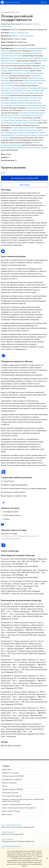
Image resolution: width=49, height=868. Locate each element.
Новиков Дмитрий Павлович (36, 108)
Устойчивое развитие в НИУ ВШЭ (13, 776)
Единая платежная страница (11, 811)
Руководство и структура (10, 773)
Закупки (5, 786)
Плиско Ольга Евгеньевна (32, 120)
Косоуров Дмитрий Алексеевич (20, 90)
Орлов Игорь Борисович (31, 110)
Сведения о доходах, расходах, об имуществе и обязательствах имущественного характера (23, 800)
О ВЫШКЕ (6, 766)
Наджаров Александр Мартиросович (34, 105)
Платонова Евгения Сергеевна (12, 120)
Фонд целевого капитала (10, 793)
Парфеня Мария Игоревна (10, 115)
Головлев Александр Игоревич (23, 63)
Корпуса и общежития (9, 783)
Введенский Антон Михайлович (12, 58)
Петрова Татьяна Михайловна (12, 118)
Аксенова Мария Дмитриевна (24, 48)
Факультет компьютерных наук (22, 36)
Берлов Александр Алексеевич (19, 53)
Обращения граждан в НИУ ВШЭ (12, 789)
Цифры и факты (7, 769)
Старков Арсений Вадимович (28, 133)
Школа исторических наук (19, 33)
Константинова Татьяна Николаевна (14, 88)
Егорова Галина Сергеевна (22, 73)
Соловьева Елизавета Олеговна (20, 130)
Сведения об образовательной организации (16, 804)
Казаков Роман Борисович (27, 83)
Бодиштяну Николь (16, 56)
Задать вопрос (25, 185)
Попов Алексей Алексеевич (27, 123)
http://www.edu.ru (8, 839)
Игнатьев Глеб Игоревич (9, 83)
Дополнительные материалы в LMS (24, 178)
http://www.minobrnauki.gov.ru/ (12, 825)
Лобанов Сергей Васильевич (20, 98)
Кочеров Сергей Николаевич (22, 93)
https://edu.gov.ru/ (8, 832)
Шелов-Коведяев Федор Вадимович (13, 148)
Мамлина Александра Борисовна (30, 103)
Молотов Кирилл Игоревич (10, 105)
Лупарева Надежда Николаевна (21, 100)
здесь (41, 855)
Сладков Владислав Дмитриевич (24, 128)
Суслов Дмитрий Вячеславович (26, 135)
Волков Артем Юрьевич (32, 58)
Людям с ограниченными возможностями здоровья (19, 808)
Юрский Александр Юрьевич (37, 148)
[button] (19, 762)
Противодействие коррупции (12, 796)
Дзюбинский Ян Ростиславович (19, 71)
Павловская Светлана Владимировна (32, 113)
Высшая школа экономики (12, 2)
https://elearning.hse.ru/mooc (12, 846)
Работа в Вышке (7, 814)
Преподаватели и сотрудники (12, 779)
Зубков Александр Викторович (35, 80)
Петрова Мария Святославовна (31, 115)
